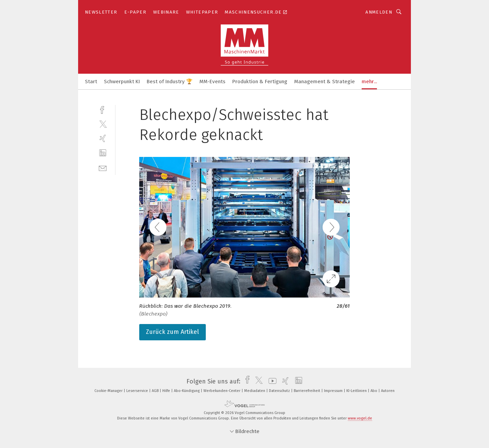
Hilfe (167, 391)
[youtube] (271, 381)
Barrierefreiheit (307, 391)
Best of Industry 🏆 (170, 82)
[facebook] (103, 109)
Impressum (334, 391)
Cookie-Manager (109, 391)
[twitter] (103, 124)
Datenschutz (280, 391)
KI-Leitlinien (357, 391)
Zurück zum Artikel (173, 332)
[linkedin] (103, 153)
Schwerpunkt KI (122, 82)
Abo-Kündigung (187, 391)
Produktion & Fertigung (260, 82)
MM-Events (212, 82)
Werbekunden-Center (222, 391)
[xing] (103, 138)
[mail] (103, 168)
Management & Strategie (324, 82)
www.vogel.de (360, 418)
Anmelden (379, 12)
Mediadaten (255, 391)
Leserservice (138, 391)
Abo (374, 391)
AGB (156, 391)
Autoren (388, 391)
